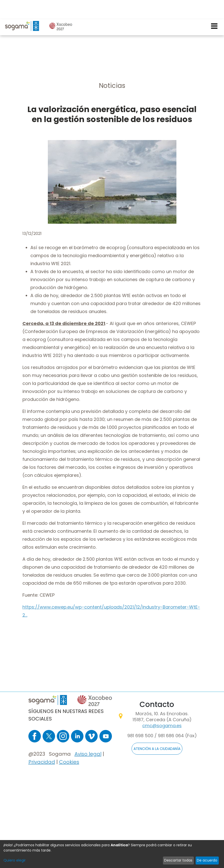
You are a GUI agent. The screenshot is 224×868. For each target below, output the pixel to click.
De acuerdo (207, 860)
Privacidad (42, 762)
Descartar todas (178, 860)
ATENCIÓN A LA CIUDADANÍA (157, 749)
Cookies (69, 762)
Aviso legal (88, 754)
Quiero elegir (15, 860)
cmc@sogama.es (162, 726)
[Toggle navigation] (215, 7)
